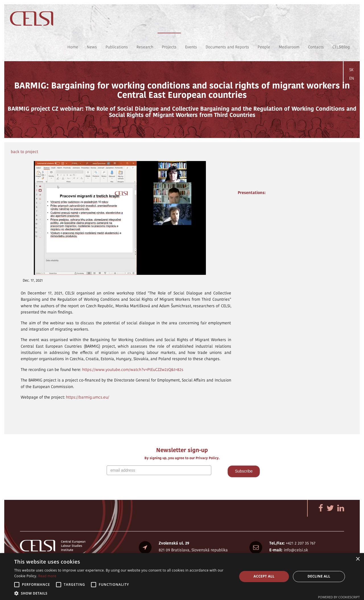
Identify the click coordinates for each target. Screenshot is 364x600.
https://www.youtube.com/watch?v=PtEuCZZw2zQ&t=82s (133, 370)
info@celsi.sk (296, 550)
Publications (117, 47)
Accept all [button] (264, 576)
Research (145, 47)
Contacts (316, 47)
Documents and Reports (227, 47)
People (264, 47)
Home (73, 47)
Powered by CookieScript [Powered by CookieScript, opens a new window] (339, 597)
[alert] (182, 577)
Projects (169, 47)
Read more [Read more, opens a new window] (47, 576)
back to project (24, 152)
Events (191, 47)
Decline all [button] (319, 576)
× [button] (358, 559)
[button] (122, 593)
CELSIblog (341, 47)
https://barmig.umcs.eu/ (88, 397)
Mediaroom (289, 47)
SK (351, 70)
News (92, 47)
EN (352, 78)
